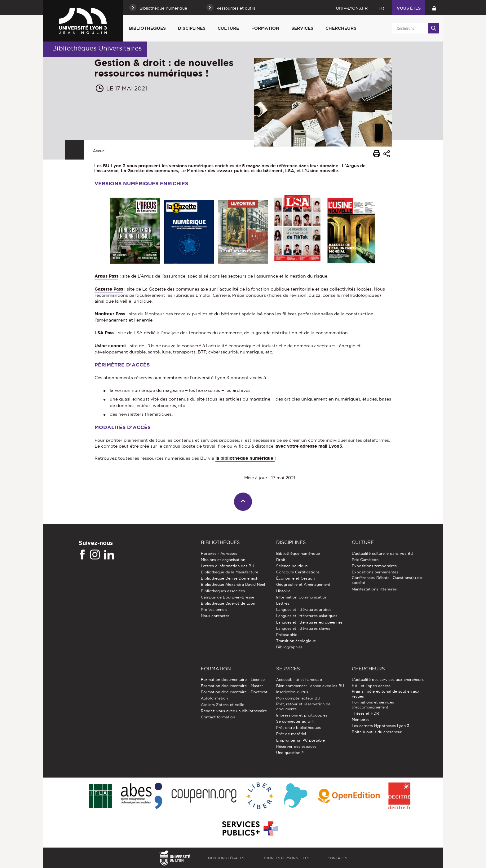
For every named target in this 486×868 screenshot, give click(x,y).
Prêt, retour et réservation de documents (303, 706)
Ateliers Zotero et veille (223, 705)
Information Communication (302, 597)
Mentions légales (226, 858)
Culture (228, 28)
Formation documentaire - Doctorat (234, 692)
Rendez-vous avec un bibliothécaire (234, 711)
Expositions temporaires (374, 566)
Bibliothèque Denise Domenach (230, 578)
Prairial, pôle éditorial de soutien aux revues (386, 694)
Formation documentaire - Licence (233, 679)
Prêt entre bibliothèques (298, 728)
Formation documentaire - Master (232, 686)
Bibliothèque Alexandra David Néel (233, 584)
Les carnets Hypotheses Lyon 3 (380, 726)
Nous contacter (215, 616)
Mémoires (361, 719)
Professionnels (214, 609)
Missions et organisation (223, 560)
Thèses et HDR (365, 713)
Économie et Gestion (295, 578)
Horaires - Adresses (219, 553)
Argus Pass (106, 276)
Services (302, 28)
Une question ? (290, 753)
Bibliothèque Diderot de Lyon (228, 603)
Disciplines (192, 28)
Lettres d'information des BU (228, 566)
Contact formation (218, 717)
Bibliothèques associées (223, 591)
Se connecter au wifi (295, 721)
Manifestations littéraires (374, 589)
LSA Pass (104, 333)
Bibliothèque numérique (298, 553)
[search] (414, 28)
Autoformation (214, 698)
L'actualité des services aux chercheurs (388, 679)
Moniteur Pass (110, 314)
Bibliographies (289, 647)
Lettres (283, 603)
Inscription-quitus (292, 692)
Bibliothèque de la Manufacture (230, 572)
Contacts (337, 858)
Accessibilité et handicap (299, 679)
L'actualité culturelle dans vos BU (382, 553)
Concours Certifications (298, 572)
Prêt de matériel (291, 734)
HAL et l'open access (371, 686)
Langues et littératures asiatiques (307, 616)
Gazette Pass (109, 289)
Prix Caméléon (365, 560)
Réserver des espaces (296, 746)
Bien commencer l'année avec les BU (310, 686)
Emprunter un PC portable (300, 740)
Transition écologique (296, 641)
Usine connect (110, 346)
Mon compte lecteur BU (298, 698)
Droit (281, 560)
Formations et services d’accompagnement (373, 705)
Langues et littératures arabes (304, 609)
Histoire (283, 591)
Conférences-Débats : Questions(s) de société (387, 580)
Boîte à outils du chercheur (377, 732)
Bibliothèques (147, 28)
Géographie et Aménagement (303, 584)
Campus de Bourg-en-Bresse (228, 597)
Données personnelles (286, 858)
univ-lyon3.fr (352, 8)
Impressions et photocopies (302, 715)
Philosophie (287, 635)
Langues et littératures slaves (303, 628)
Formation (265, 28)
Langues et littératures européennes (309, 622)
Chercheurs (341, 28)
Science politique (292, 566)
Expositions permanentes (375, 572)
